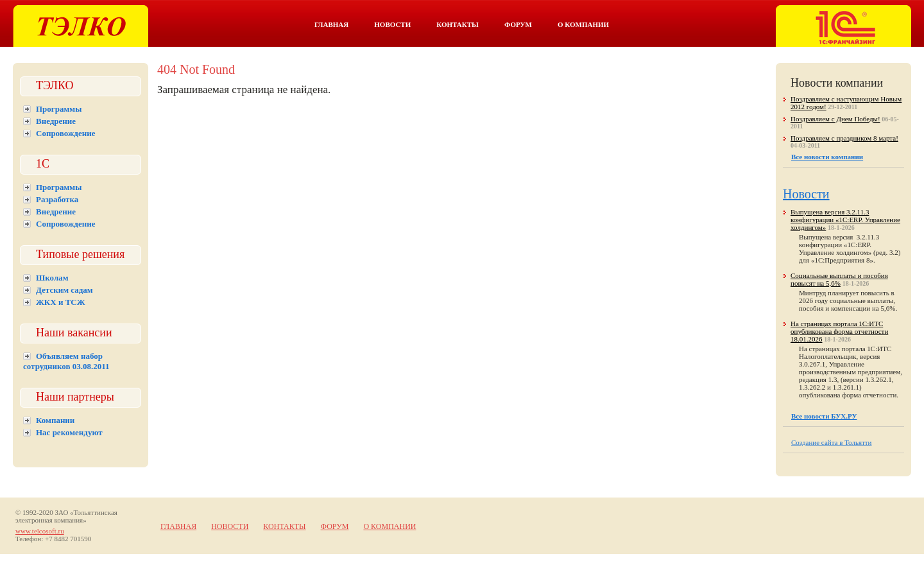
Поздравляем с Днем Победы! (835, 119)
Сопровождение (65, 133)
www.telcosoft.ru (40, 531)
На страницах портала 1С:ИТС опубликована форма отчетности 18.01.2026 (839, 331)
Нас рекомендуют (69, 432)
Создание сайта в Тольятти (832, 442)
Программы (59, 109)
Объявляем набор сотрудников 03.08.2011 (66, 361)
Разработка (57, 199)
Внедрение (56, 121)
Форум (518, 24)
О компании (583, 24)
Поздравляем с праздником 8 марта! (844, 138)
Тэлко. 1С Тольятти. (81, 26)
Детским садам (64, 290)
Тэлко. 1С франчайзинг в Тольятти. (843, 26)
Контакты (458, 24)
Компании (55, 420)
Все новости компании (827, 157)
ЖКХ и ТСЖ (61, 302)
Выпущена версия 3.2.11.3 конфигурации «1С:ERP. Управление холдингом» (845, 220)
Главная (331, 24)
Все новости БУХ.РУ (824, 416)
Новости (392, 24)
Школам (52, 278)
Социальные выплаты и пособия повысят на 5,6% (839, 279)
